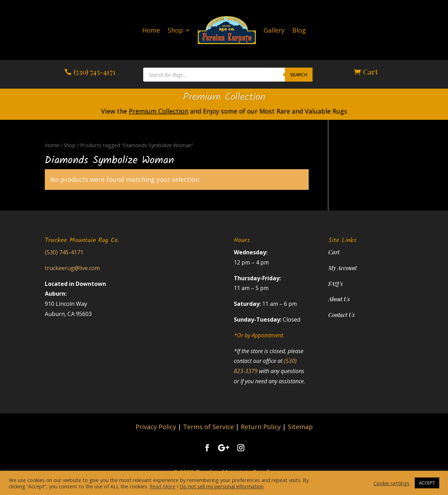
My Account (342, 268)
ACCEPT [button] (427, 483)
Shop (175, 30)
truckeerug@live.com (72, 268)
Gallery (274, 30)
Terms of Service (208, 427)
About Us (339, 299)
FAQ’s (335, 284)
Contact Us (341, 315)
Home (151, 30)
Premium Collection (224, 97)
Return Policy (261, 427)
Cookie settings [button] (391, 483)
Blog (299, 30)
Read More (162, 486)
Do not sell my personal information (222, 486)
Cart (370, 72)
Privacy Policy (156, 427)
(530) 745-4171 (94, 72)
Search (299, 75)
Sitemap (300, 427)
